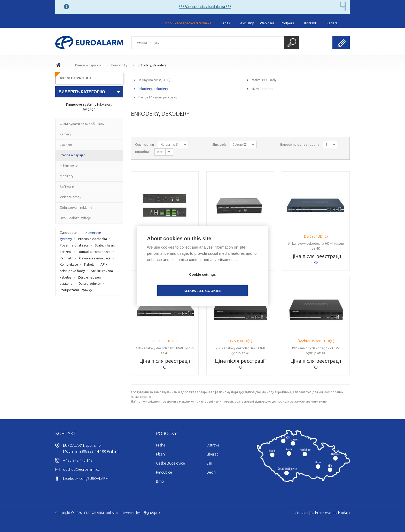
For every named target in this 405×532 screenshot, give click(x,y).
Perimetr (66, 258)
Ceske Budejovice (170, 463)
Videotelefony (70, 197)
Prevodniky (119, 65)
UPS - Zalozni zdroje (75, 218)
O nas (226, 23)
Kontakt (310, 23)
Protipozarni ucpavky (76, 290)
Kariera (332, 23)
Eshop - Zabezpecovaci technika (187, 23)
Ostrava (213, 445)
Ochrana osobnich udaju (330, 513)
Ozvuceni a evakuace (95, 258)
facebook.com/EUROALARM (86, 479)
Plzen (160, 454)
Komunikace (69, 264)
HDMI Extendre (262, 89)
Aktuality (247, 23)
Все (160, 152)
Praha (161, 445)
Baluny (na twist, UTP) (154, 80)
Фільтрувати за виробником (82, 124)
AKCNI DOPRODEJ (75, 78)
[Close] (343, 6)
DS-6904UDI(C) (316, 236)
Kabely (89, 264)
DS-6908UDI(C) (165, 341)
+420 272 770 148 (78, 460)
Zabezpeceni (69, 233)
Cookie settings (173, 283)
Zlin (209, 463)
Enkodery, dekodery (152, 65)
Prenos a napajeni (88, 65)
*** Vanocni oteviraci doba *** (205, 7)
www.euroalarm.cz (59, 66)
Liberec (212, 454)
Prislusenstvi (69, 166)
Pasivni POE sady (264, 80)
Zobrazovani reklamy (76, 207)
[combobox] (89, 92)
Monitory (67, 176)
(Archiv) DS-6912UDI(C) (316, 341)
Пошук (292, 43)
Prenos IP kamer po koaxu (157, 97)
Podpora (287, 23)
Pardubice (164, 472)
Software (67, 187)
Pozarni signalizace (74, 245)
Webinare (267, 23)
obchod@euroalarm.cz (81, 469)
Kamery (65, 134)
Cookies (301, 513)
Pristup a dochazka (92, 239)
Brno (160, 481)
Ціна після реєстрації (316, 256)
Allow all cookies (232, 283)
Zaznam (66, 145)
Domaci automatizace (94, 252)
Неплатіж (170, 145)
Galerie (239, 145)
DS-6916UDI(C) (240, 341)
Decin (211, 472)
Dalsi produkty (89, 283)
